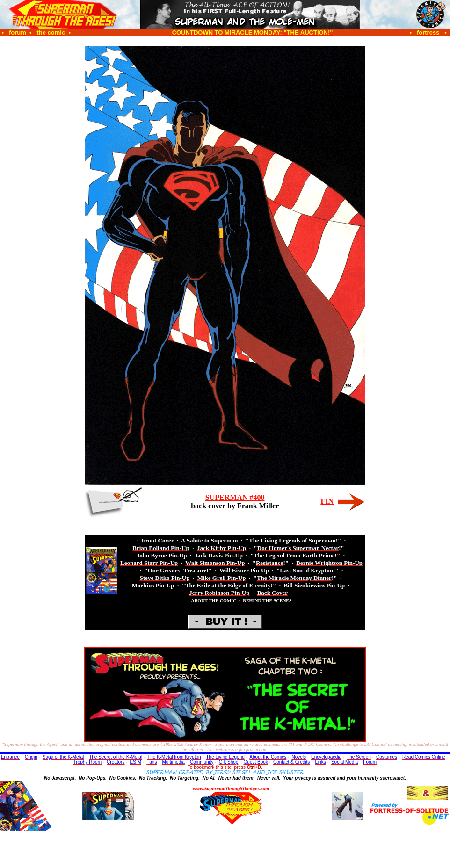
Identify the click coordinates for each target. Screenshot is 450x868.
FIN (327, 501)
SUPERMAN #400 (235, 497)
